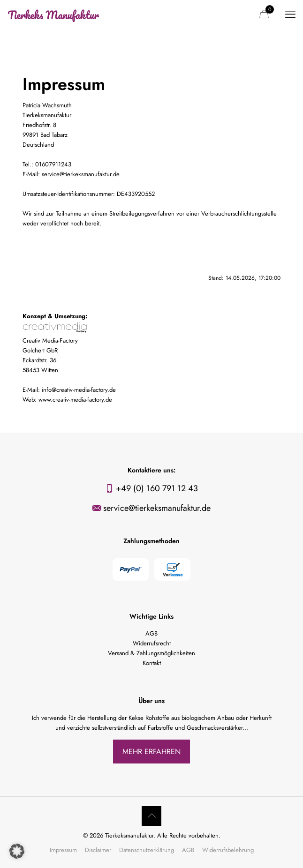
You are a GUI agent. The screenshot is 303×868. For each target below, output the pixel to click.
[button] (17, 851)
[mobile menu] (290, 14)
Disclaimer (98, 850)
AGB (188, 850)
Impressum (63, 850)
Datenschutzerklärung (147, 850)
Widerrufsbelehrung (228, 850)
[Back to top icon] (151, 816)
